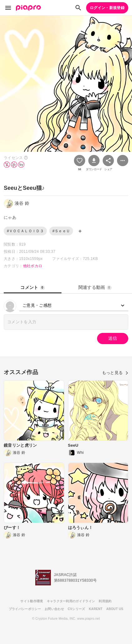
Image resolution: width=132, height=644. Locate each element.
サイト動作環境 (32, 601)
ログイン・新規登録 (107, 8)
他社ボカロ (33, 266)
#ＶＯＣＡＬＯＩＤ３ (25, 231)
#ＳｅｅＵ (61, 231)
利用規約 (105, 601)
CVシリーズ (76, 609)
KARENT (96, 609)
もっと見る (115, 373)
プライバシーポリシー (25, 609)
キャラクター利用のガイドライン (71, 601)
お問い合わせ (54, 609)
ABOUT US (115, 609)
